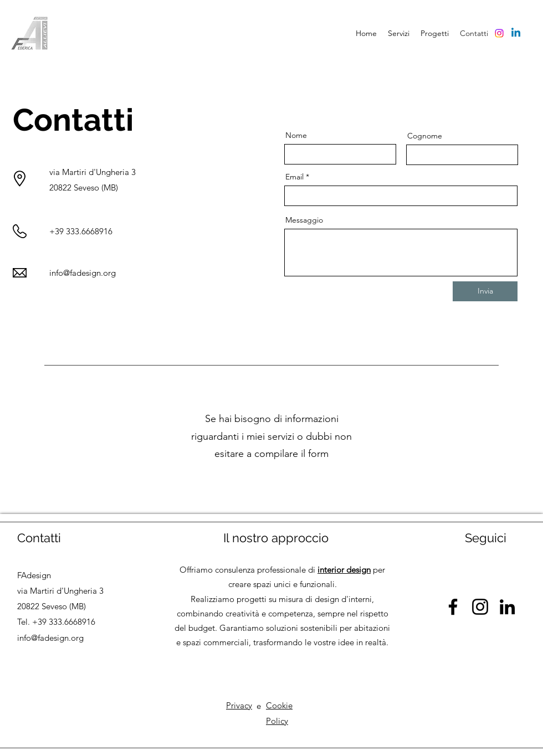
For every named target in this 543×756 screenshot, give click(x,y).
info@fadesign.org (83, 273)
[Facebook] (453, 607)
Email (294, 177)
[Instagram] (499, 33)
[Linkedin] (516, 33)
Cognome (425, 136)
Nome (296, 135)
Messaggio (304, 220)
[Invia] (485, 291)
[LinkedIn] (507, 607)
